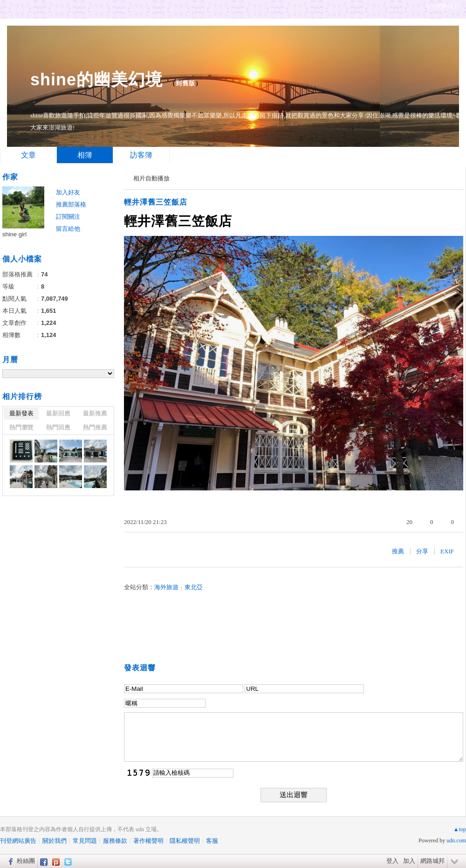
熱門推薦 (95, 427)
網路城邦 (432, 861)
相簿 (85, 155)
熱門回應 (58, 427)
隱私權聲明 (185, 841)
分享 (422, 551)
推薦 (398, 551)
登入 (392, 861)
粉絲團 (26, 861)
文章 (28, 155)
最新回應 (58, 413)
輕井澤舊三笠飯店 (156, 202)
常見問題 (85, 841)
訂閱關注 (68, 217)
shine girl (14, 234)
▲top (460, 829)
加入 (409, 861)
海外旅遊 (166, 587)
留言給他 (68, 229)
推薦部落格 (71, 204)
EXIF (447, 551)
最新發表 (21, 413)
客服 (212, 841)
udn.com (456, 840)
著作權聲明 (148, 841)
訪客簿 (141, 155)
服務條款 (115, 841)
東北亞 (194, 587)
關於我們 (55, 841)
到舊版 (185, 83)
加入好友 (68, 192)
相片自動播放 (151, 178)
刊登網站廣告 (18, 841)
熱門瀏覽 (21, 427)
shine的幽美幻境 (96, 79)
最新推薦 (95, 413)
